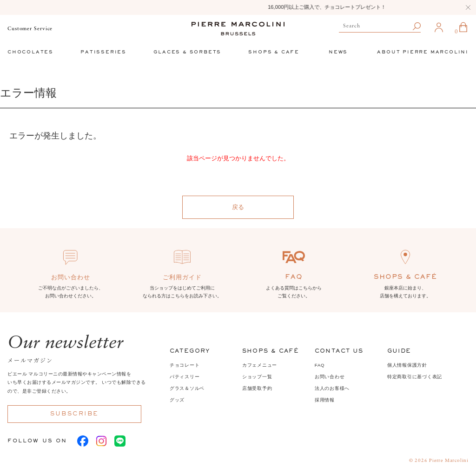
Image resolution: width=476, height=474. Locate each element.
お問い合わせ (330, 377)
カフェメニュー (260, 365)
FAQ (320, 365)
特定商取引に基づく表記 (415, 377)
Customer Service (30, 29)
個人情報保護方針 (407, 365)
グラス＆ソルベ (187, 388)
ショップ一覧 (257, 377)
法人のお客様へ (332, 388)
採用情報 (325, 400)
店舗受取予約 (257, 388)
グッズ (177, 400)
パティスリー (185, 377)
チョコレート (185, 365)
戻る (238, 207)
